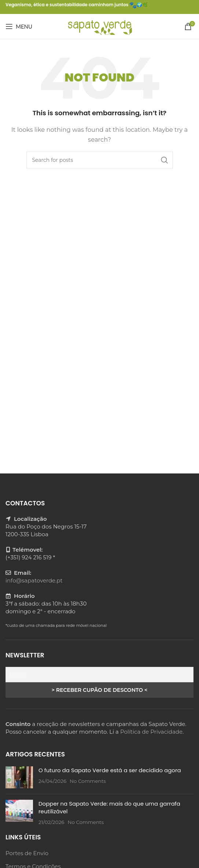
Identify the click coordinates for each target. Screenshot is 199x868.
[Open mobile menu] (19, 26)
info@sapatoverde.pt (34, 580)
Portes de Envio (27, 853)
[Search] (100, 160)
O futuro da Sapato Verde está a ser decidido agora (110, 770)
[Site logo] (99, 26)
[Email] (99, 675)
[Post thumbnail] (19, 777)
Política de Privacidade (151, 732)
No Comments (88, 781)
